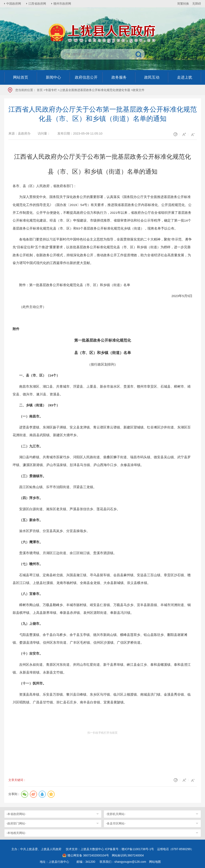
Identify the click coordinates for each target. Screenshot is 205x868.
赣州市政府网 (62, 4)
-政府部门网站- (16, 823)
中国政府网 (14, 4)
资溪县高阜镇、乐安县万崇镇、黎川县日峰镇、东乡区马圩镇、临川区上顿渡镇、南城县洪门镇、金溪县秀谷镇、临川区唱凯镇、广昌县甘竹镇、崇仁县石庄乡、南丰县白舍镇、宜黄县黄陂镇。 (102, 698)
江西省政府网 (37, 4)
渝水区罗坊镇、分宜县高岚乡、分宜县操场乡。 (54, 531)
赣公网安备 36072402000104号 (88, 855)
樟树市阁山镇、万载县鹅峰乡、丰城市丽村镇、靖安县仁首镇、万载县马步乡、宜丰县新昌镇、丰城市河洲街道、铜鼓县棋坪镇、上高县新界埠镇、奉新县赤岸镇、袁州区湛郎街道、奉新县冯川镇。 (102, 609)
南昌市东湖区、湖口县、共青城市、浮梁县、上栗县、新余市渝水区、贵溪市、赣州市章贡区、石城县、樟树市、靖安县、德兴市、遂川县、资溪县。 (102, 390)
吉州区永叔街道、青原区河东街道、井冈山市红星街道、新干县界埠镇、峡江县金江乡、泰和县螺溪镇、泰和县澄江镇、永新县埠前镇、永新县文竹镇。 (102, 669)
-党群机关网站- (116, 814)
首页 (40, 90)
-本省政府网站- (16, 814)
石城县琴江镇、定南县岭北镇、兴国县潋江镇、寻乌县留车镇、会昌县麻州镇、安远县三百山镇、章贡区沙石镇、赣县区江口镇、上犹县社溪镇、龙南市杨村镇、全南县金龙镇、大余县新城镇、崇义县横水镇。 (102, 579)
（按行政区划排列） (103, 364)
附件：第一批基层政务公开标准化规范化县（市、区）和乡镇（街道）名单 (75, 285)
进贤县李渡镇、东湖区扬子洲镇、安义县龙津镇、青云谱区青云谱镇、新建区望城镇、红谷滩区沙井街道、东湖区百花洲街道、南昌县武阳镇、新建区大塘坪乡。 (102, 431)
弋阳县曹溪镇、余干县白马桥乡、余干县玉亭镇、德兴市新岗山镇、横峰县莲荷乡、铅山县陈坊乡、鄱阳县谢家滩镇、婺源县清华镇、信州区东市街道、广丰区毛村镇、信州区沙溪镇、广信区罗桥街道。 (100, 639)
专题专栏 (51, 90)
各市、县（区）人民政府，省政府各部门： (45, 186)
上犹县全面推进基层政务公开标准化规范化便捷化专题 (95, 90)
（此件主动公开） (33, 307)
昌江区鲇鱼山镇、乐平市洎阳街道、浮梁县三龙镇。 (58, 487)
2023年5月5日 (182, 296)
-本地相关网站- (16, 833)
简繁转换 (183, 4)
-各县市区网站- (116, 823)
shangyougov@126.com (130, 862)
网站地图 (155, 862)
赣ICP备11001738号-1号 (138, 849)
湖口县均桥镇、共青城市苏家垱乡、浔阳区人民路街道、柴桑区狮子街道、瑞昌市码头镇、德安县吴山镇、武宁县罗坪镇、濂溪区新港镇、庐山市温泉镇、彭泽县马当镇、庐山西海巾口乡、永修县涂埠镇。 (102, 461)
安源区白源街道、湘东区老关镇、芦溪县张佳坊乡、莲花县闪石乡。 (70, 509)
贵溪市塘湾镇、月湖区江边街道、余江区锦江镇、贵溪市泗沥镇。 (68, 553)
